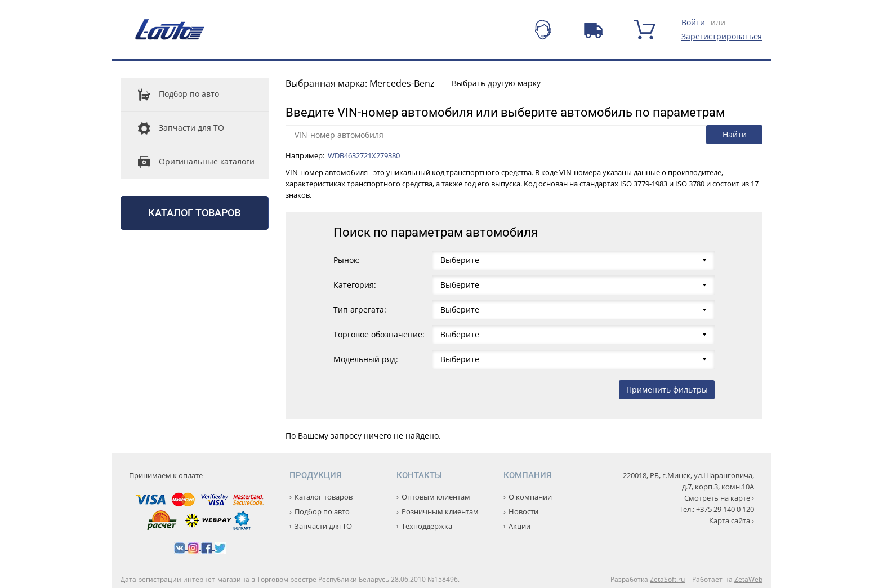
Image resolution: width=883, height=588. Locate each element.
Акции (519, 526)
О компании (530, 497)
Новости (523, 511)
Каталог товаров (194, 213)
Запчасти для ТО (172, 128)
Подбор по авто (170, 95)
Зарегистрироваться (722, 36)
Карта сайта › (732, 520)
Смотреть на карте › (719, 498)
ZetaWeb (748, 579)
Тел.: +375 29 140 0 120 (717, 509)
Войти (693, 22)
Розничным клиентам (440, 511)
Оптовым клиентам (436, 497)
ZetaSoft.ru (667, 579)
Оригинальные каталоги (188, 162)
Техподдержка (427, 526)
